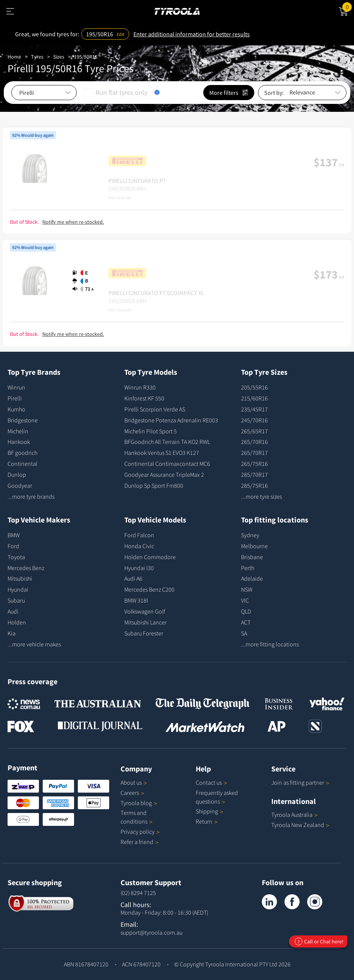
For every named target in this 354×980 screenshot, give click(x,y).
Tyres (37, 57)
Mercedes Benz (26, 568)
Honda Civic (139, 546)
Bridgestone (23, 420)
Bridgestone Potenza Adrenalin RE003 (171, 420)
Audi (13, 611)
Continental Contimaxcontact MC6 (167, 464)
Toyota (16, 557)
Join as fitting (300, 782)
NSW (247, 589)
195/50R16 (86, 57)
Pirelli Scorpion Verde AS (155, 409)
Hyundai (18, 589)
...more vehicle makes (34, 644)
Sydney (250, 535)
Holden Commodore (150, 557)
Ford (13, 546)
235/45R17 (254, 409)
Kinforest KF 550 (144, 398)
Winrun (16, 387)
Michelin (18, 431)
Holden (17, 622)
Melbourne (254, 546)
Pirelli (15, 398)
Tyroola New (300, 825)
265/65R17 (254, 431)
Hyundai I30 (139, 568)
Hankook (19, 442)
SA (244, 633)
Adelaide (252, 578)
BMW (14, 535)
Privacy (140, 832)
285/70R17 (254, 475)
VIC (245, 600)
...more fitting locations (270, 644)
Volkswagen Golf (145, 611)
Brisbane (252, 557)
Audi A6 (133, 578)
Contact (211, 782)
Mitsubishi (20, 578)
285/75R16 (254, 485)
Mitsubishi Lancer (145, 622)
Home (14, 57)
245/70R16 (254, 420)
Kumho (16, 409)
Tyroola (139, 803)
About (134, 782)
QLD (246, 611)
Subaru (16, 600)
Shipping (207, 811)
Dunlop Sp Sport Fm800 (154, 485)
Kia (12, 633)
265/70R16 (254, 442)
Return (204, 821)
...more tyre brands (31, 496)
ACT (246, 622)
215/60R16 (254, 398)
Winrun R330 (140, 387)
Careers (130, 793)
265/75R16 (254, 464)
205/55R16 (254, 387)
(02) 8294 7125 (138, 893)
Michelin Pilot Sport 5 (151, 431)
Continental (22, 464)
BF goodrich (22, 453)
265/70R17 (254, 453)
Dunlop (17, 475)
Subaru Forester (144, 633)
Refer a (140, 842)
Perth (248, 568)
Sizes (59, 57)
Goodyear (20, 485)
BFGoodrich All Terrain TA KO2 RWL (167, 442)
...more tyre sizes (261, 496)
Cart (348, 6)
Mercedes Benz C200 (149, 589)
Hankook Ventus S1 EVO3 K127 (162, 453)
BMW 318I (136, 600)
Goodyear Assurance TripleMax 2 (164, 475)
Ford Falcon (139, 535)
